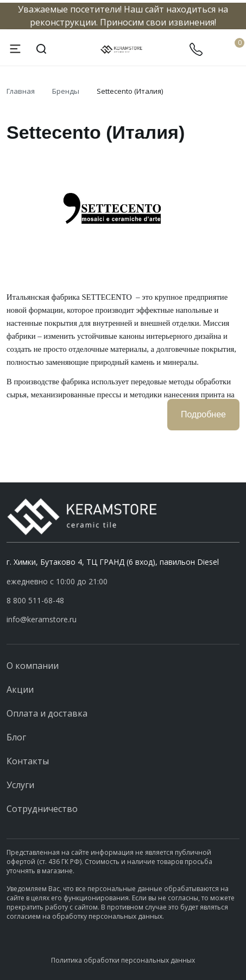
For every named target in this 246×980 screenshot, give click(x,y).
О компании (33, 666)
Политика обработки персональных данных (123, 960)
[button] (123, 601)
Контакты (28, 761)
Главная (21, 91)
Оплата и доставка (47, 713)
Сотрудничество (42, 809)
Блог (16, 737)
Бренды (66, 91)
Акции (20, 689)
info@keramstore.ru (42, 619)
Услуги (20, 785)
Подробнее (203, 414)
